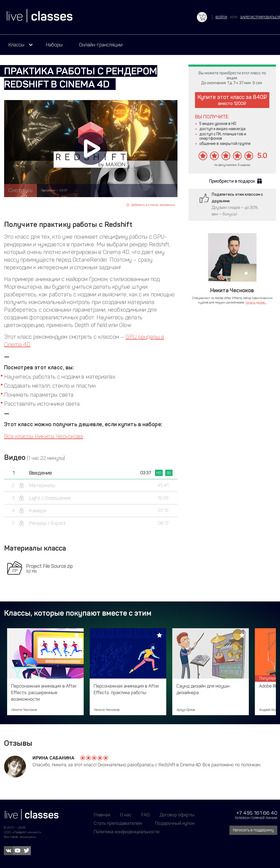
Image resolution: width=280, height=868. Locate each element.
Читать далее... (256, 302)
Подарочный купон (175, 823)
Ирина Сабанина (53, 758)
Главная (102, 815)
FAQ (145, 815)
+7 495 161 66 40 (257, 813)
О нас (126, 815)
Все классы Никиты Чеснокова (44, 436)
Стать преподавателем (118, 823)
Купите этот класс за (232, 100)
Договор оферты (177, 815)
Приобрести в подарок (232, 181)
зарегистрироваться (260, 17)
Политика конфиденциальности (127, 832)
